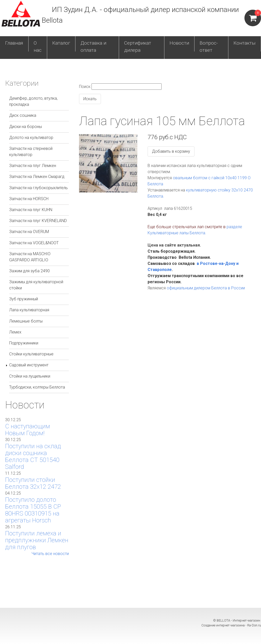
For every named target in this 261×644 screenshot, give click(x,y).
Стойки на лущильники (30, 376)
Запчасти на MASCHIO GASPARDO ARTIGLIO (30, 257)
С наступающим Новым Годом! (28, 430)
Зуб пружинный (24, 299)
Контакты (245, 43)
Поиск (85, 87)
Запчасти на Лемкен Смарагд (37, 177)
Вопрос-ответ (209, 47)
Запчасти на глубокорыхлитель (38, 188)
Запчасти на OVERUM (29, 232)
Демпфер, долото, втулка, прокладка (33, 101)
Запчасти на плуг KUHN (31, 210)
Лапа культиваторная (29, 310)
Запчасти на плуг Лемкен (33, 166)
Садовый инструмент (29, 365)
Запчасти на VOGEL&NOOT (34, 243)
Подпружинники (24, 343)
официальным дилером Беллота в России (206, 288)
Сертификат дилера (138, 47)
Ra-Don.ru (254, 625)
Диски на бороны (25, 127)
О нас (38, 47)
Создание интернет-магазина (223, 625)
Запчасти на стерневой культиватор (31, 152)
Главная (14, 43)
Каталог (61, 43)
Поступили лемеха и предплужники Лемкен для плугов (37, 540)
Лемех (15, 332)
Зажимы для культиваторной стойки (36, 285)
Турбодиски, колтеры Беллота (37, 387)
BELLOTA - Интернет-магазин (239, 620)
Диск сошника (23, 115)
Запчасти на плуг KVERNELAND (38, 221)
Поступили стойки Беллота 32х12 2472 (33, 483)
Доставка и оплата (93, 47)
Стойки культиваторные (31, 354)
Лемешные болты (26, 321)
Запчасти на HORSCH (29, 199)
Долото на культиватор (31, 138)
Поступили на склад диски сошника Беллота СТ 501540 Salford (33, 456)
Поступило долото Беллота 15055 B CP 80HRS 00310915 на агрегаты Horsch (33, 510)
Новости (179, 43)
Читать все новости (50, 554)
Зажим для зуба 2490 (29, 271)
